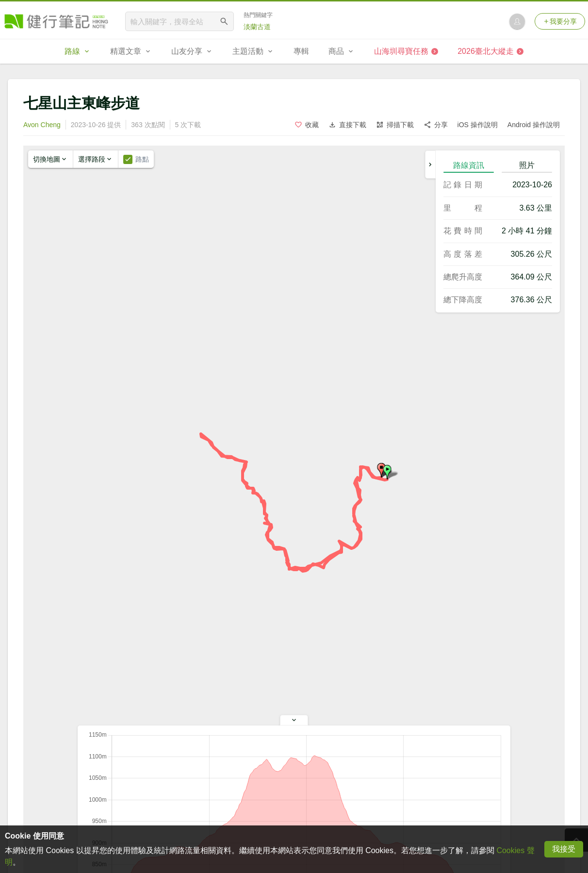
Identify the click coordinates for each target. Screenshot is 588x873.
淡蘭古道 (257, 27)
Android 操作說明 (534, 125)
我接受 (564, 849)
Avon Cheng (42, 125)
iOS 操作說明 (478, 125)
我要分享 (560, 21)
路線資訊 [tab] (469, 165)
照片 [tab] (527, 165)
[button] (387, 472)
